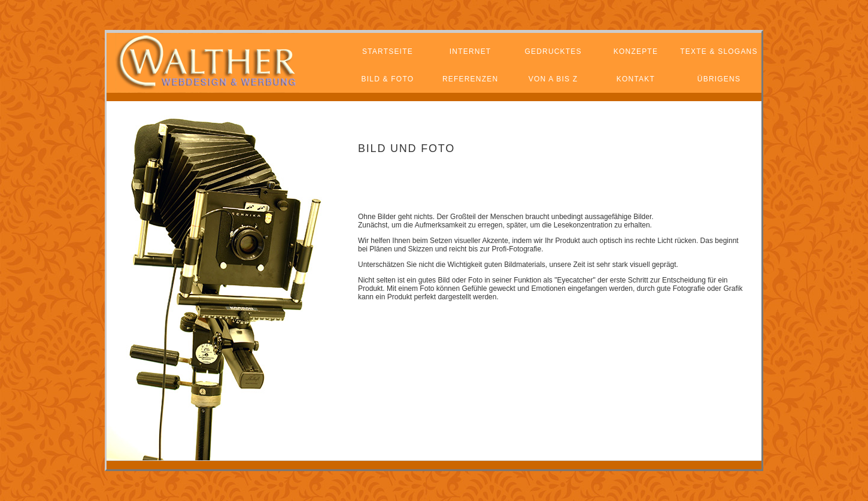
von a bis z (553, 79)
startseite (388, 51)
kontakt (636, 79)
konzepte (636, 51)
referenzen (470, 79)
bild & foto (388, 79)
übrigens (719, 79)
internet (471, 51)
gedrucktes (553, 51)
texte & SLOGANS (719, 51)
